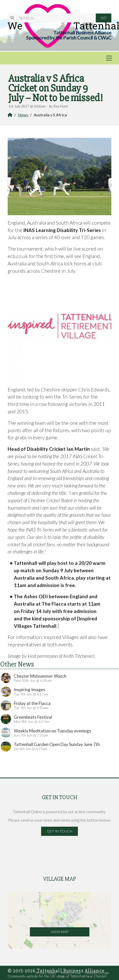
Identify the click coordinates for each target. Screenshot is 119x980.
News (23, 115)
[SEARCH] (54, 18)
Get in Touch (60, 831)
